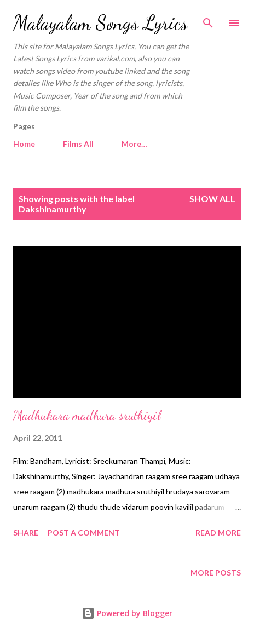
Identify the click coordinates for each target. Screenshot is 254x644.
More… (134, 144)
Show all (212, 199)
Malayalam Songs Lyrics (100, 23)
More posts (216, 573)
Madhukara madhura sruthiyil (87, 415)
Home (24, 144)
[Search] (208, 20)
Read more (218, 533)
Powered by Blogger (127, 613)
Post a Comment (84, 533)
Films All (78, 144)
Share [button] (26, 533)
